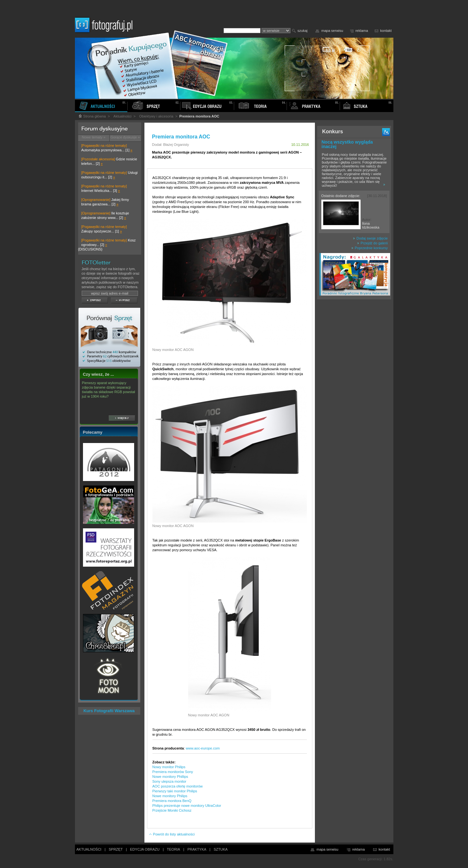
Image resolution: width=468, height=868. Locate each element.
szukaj (303, 31)
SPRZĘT (116, 849)
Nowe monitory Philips (170, 796)
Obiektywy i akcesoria (156, 116)
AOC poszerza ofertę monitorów (178, 786)
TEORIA (174, 849)
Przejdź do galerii (372, 243)
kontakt (386, 31)
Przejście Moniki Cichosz (172, 810)
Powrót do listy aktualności (172, 834)
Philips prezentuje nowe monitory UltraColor (187, 806)
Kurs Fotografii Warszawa (109, 711)
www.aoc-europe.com (203, 748)
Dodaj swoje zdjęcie (370, 238)
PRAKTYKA (197, 849)
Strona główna (92, 116)
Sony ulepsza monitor (170, 781)
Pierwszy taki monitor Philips (175, 791)
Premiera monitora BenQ (172, 801)
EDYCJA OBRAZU (145, 849)
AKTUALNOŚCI (89, 849)
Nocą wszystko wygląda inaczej (347, 144)
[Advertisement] (354, 404)
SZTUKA (220, 849)
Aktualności (123, 116)
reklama (362, 31)
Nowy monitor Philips (169, 767)
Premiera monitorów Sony (173, 772)
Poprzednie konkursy (370, 248)
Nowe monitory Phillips (170, 777)
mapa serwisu (332, 31)
